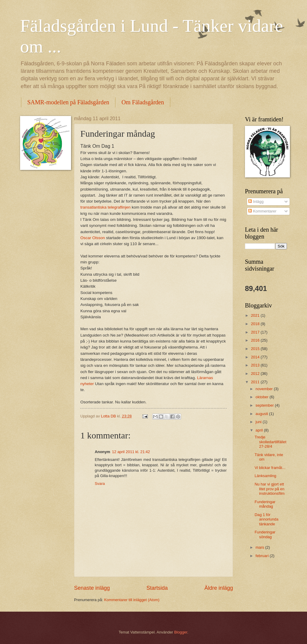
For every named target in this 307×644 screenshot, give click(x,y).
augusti (262, 414)
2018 (256, 324)
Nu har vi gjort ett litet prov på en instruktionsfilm (270, 489)
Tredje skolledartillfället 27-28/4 (270, 442)
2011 (256, 382)
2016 (256, 340)
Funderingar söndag (265, 534)
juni (259, 422)
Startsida (157, 588)
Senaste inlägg (92, 588)
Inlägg (256, 202)
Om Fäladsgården (143, 102)
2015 (256, 349)
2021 (256, 315)
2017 (256, 332)
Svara (100, 484)
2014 (256, 357)
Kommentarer (262, 211)
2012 (256, 374)
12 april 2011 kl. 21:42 (131, 452)
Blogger (181, 632)
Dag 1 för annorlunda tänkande (266, 519)
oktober (262, 397)
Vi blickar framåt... (270, 468)
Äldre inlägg (219, 588)
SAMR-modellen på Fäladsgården (68, 102)
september (265, 405)
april (260, 430)
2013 (256, 365)
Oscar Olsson (93, 238)
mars (260, 547)
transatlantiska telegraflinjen (106, 207)
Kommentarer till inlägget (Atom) (132, 600)
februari (262, 556)
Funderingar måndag (265, 504)
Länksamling (265, 476)
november (265, 389)
